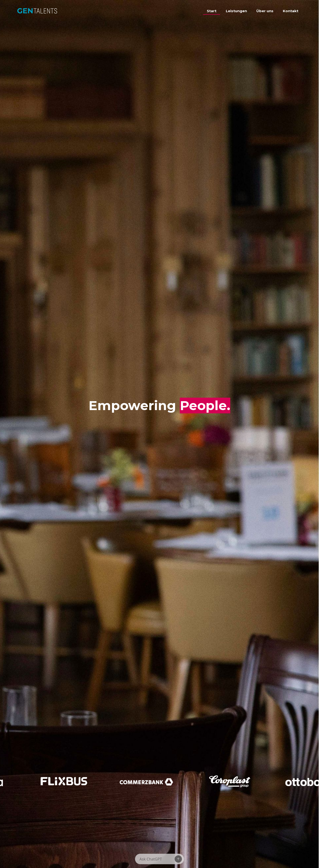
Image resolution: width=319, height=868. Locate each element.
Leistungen (236, 11)
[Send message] (178, 859)
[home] (59, 12)
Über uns (265, 11)
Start (212, 11)
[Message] (157, 859)
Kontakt (291, 11)
